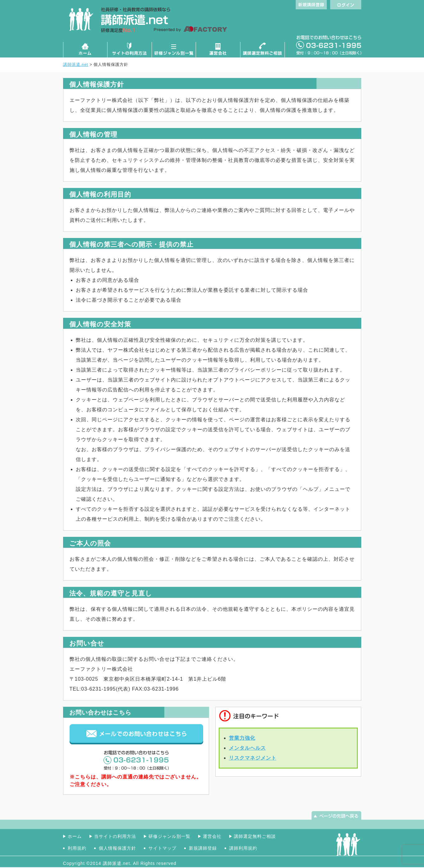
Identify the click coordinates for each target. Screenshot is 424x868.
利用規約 (77, 848)
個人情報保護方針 (117, 848)
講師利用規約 (243, 848)
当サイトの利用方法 (115, 836)
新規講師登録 (203, 848)
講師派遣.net (76, 64)
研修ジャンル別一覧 (174, 50)
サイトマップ (162, 848)
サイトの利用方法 (129, 50)
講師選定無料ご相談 (263, 50)
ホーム (85, 50)
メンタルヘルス (247, 748)
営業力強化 (242, 738)
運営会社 (218, 50)
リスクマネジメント (253, 758)
